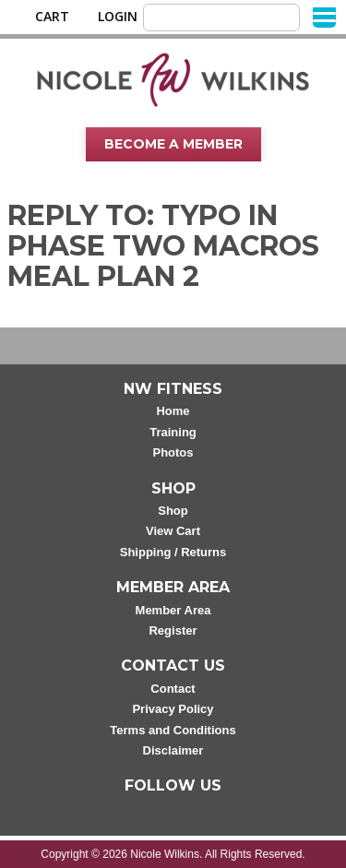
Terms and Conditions (173, 730)
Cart (52, 17)
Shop (173, 511)
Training (173, 432)
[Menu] (324, 16)
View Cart (173, 531)
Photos (173, 452)
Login (118, 17)
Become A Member (173, 144)
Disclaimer (173, 750)
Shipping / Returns (173, 552)
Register (173, 630)
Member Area (173, 610)
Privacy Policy (173, 709)
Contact (173, 689)
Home (173, 411)
